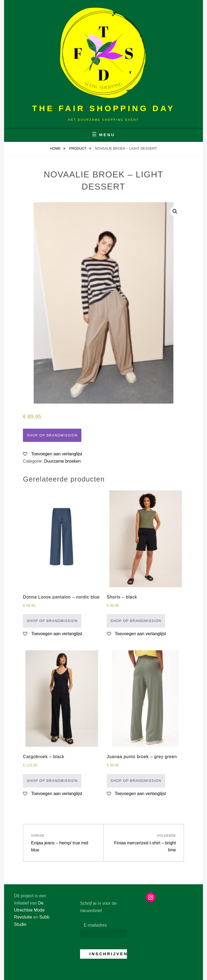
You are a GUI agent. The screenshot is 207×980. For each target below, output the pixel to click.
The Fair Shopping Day (103, 108)
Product (78, 148)
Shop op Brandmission (52, 435)
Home (56, 148)
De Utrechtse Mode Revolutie (29, 910)
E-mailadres (95, 925)
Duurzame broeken (63, 461)
